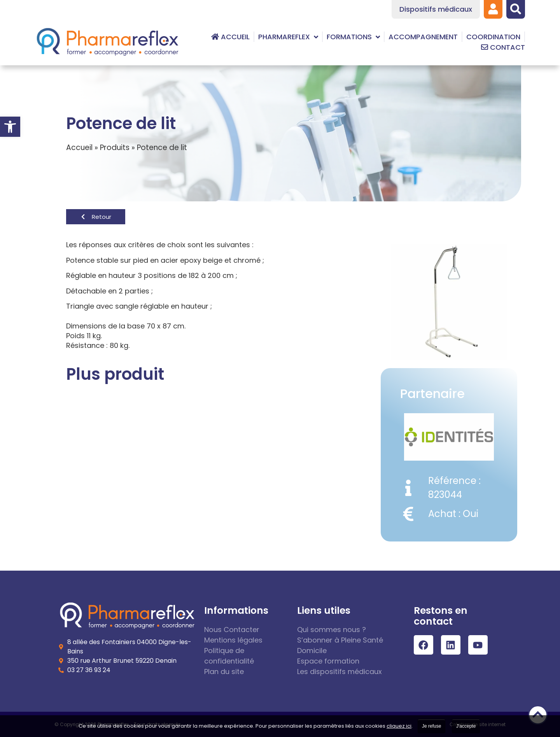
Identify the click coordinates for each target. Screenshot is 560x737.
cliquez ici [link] (399, 726)
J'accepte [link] (466, 726)
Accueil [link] (79, 148)
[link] (10, 127)
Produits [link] (115, 148)
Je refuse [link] (431, 726)
